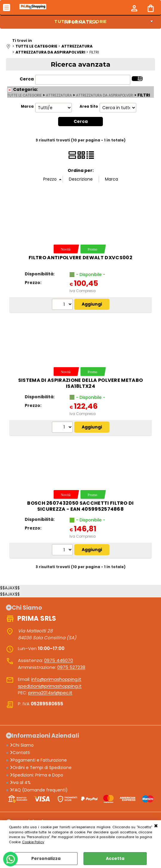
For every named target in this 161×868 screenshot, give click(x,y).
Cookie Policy (33, 842)
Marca (27, 106)
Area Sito (89, 106)
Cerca (27, 79)
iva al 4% (20, 783)
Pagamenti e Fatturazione (38, 760)
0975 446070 (59, 661)
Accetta (115, 858)
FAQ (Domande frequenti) (39, 790)
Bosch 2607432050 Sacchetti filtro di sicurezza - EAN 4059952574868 (80, 506)
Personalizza (46, 858)
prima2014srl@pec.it (50, 693)
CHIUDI (156, 826)
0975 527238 (71, 667)
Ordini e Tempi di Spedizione (41, 768)
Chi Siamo (22, 745)
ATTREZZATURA (59, 95)
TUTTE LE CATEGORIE (24, 95)
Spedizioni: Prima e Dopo (37, 775)
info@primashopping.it (56, 679)
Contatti (20, 753)
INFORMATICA (81, 22)
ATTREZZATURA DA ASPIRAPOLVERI (105, 95)
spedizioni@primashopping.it (50, 686)
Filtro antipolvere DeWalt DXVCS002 (80, 258)
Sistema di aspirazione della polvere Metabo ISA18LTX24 (81, 383)
